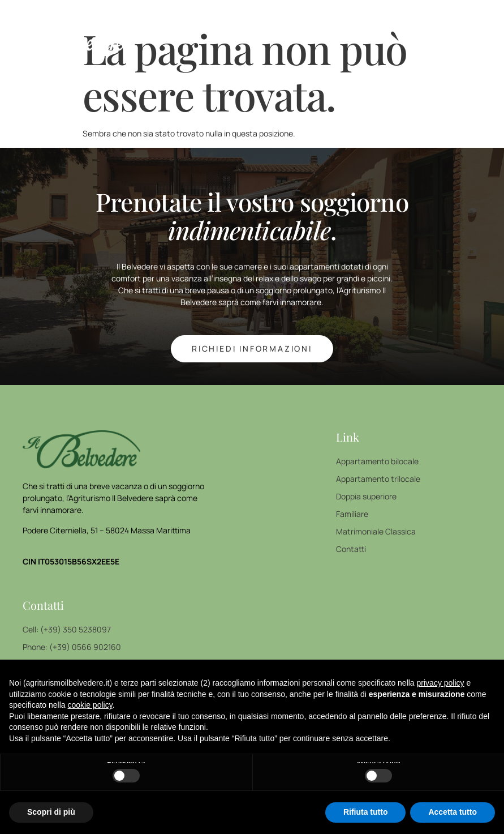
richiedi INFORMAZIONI (252, 348)
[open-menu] (484, 32)
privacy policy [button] (441, 683)
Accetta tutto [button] (453, 812)
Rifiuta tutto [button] (366, 812)
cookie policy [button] (90, 705)
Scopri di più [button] (51, 812)
